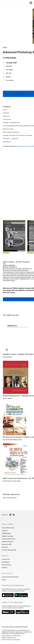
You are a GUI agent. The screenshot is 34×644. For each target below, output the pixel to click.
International (7, 573)
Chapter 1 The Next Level (11, 123)
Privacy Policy (6, 565)
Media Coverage (7, 536)
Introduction (7, 119)
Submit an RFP (7, 544)
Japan (4, 580)
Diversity (5, 547)
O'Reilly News (6, 533)
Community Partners (9, 539)
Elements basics (8, 129)
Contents (6, 113)
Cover (5, 110)
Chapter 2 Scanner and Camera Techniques (18, 135)
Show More (7, 142)
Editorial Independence (9, 638)
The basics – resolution (11, 139)
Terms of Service (7, 636)
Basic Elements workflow (11, 132)
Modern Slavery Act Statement (11, 640)
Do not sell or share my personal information (15, 627)
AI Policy (5, 568)
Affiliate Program (8, 542)
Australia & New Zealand (10, 577)
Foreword (6, 116)
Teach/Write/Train (8, 528)
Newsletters (6, 562)
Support (5, 556)
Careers (4, 531)
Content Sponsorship (9, 550)
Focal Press (10, 80)
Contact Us (6, 559)
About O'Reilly (8, 524)
